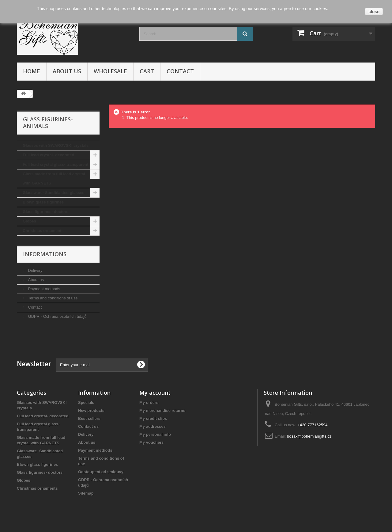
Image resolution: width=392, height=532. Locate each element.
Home (32, 71)
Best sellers (89, 418)
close (374, 12)
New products (91, 410)
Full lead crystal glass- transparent (56, 164)
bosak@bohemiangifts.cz (309, 436)
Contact (180, 71)
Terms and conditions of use (52, 298)
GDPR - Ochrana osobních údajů (57, 316)
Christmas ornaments (43, 231)
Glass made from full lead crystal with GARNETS (54, 179)
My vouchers (151, 442)
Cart (147, 71)
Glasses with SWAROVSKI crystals (56, 145)
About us (67, 71)
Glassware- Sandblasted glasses (54, 193)
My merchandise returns (162, 410)
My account (155, 393)
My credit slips (153, 418)
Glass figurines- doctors (46, 212)
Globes (29, 221)
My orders (149, 403)
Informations (45, 254)
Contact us (88, 426)
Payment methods (43, 289)
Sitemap (86, 493)
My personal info (155, 434)
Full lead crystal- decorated (48, 155)
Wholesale (110, 71)
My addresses (153, 426)
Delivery (35, 270)
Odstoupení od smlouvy (101, 472)
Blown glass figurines (43, 202)
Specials (86, 403)
